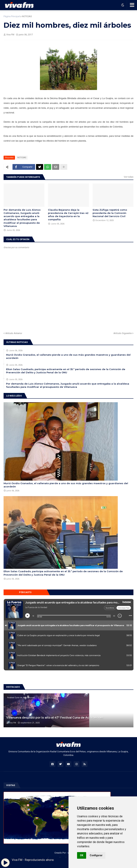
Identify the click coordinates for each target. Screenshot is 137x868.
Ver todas (129, 177)
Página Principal (12, 16)
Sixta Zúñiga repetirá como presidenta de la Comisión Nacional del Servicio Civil (110, 213)
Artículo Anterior (14, 333)
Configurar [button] (96, 855)
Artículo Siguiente (123, 333)
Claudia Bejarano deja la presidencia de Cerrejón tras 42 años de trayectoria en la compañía (68, 215)
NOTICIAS (27, 16)
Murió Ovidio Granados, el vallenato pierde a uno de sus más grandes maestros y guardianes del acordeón (68, 356)
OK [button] (82, 855)
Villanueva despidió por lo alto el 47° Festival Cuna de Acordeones (55, 718)
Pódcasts (25, 592)
